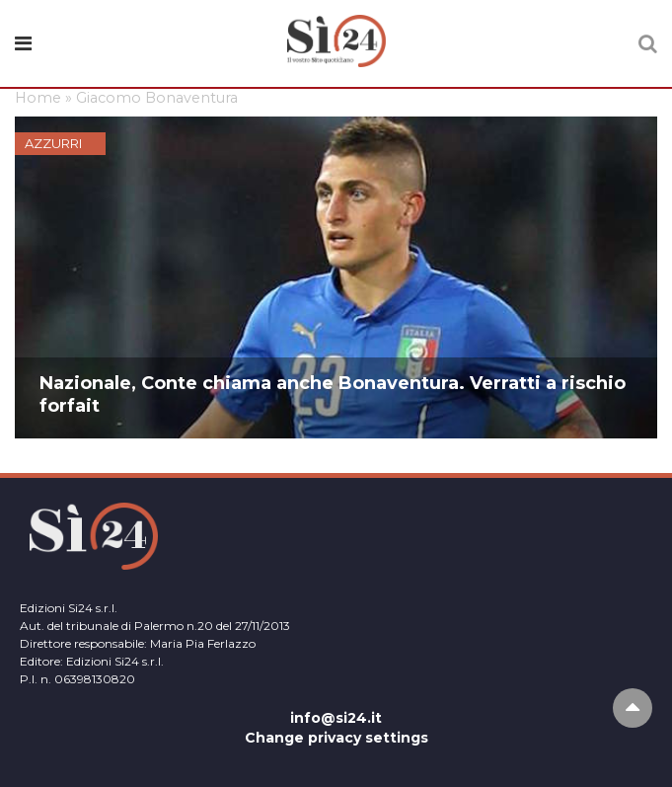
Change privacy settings (336, 738)
